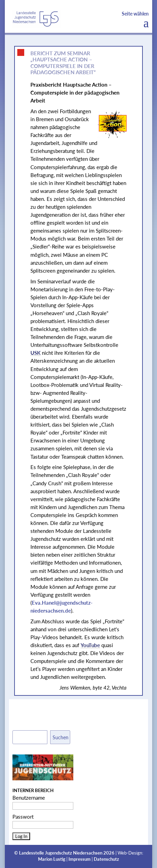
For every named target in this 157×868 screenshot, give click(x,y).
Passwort (23, 817)
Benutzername (29, 798)
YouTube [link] (90, 645)
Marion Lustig (52, 859)
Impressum (80, 859)
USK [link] (35, 353)
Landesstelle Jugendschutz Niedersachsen (61, 853)
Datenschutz (106, 859)
